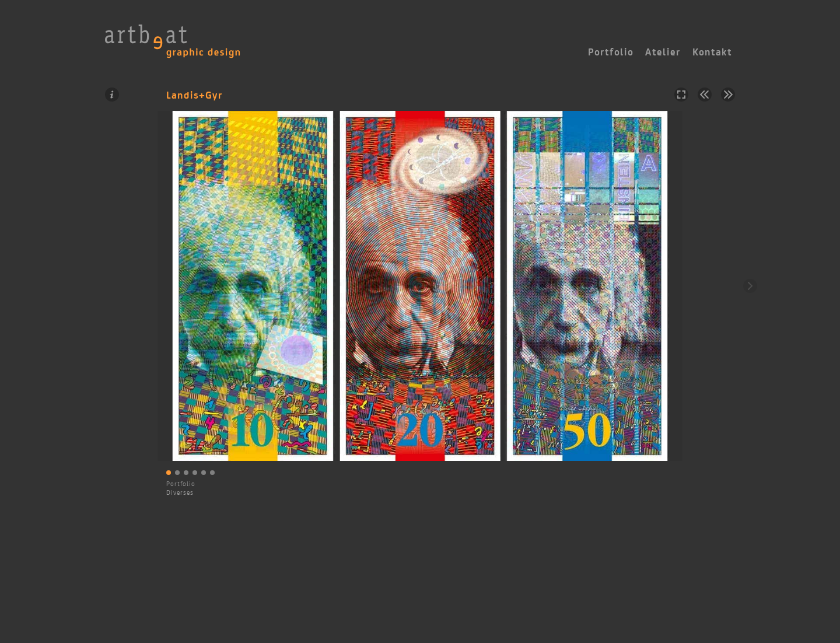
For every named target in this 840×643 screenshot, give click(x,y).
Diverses (180, 492)
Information (112, 95)
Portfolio (181, 484)
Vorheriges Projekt (705, 95)
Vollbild (681, 95)
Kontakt (712, 52)
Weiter (750, 286)
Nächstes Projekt (728, 95)
